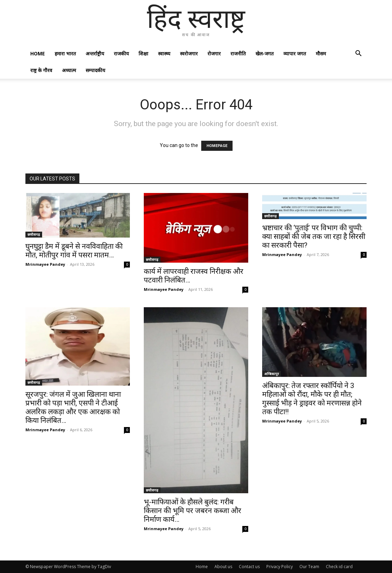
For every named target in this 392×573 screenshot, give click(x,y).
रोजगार (214, 53)
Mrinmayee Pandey (45, 264)
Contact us (249, 567)
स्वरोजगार (189, 53)
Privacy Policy (280, 567)
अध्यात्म (69, 70)
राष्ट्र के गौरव (41, 70)
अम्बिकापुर (272, 374)
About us (223, 567)
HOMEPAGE (217, 146)
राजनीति (238, 53)
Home (38, 53)
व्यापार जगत (295, 53)
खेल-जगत (265, 53)
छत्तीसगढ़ (34, 234)
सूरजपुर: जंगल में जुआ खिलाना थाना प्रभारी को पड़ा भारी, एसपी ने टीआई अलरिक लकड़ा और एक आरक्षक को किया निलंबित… (73, 407)
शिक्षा (143, 53)
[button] (358, 54)
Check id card (339, 567)
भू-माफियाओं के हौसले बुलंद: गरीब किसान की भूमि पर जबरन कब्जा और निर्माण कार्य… (193, 511)
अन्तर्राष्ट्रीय (95, 53)
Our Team (309, 567)
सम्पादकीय (95, 70)
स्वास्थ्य (164, 53)
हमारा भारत (65, 53)
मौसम (321, 53)
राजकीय (121, 53)
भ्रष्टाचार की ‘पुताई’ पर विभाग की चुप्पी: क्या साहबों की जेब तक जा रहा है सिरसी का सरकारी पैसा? (314, 237)
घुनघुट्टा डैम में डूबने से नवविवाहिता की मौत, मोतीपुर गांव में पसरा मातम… (74, 251)
